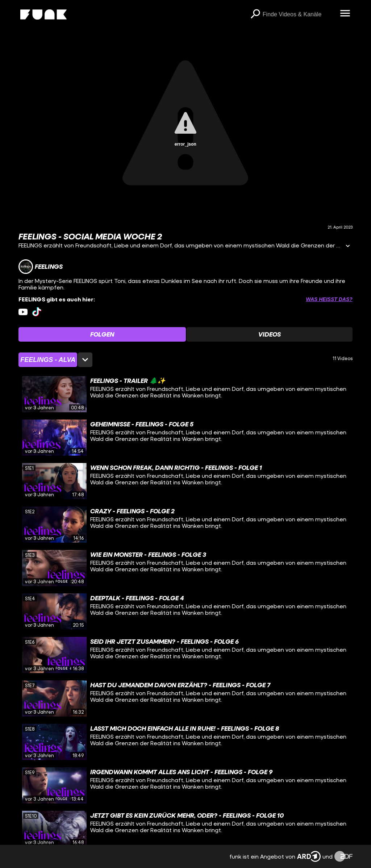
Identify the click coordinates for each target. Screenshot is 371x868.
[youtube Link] (23, 312)
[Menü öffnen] (345, 14)
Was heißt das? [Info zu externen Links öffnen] (329, 299)
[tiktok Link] (37, 312)
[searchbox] (299, 14)
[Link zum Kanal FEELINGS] (41, 267)
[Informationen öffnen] (348, 247)
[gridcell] (185, 394)
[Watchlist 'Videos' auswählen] (270, 334)
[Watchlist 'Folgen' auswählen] (102, 334)
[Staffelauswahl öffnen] (55, 360)
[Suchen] (255, 14)
